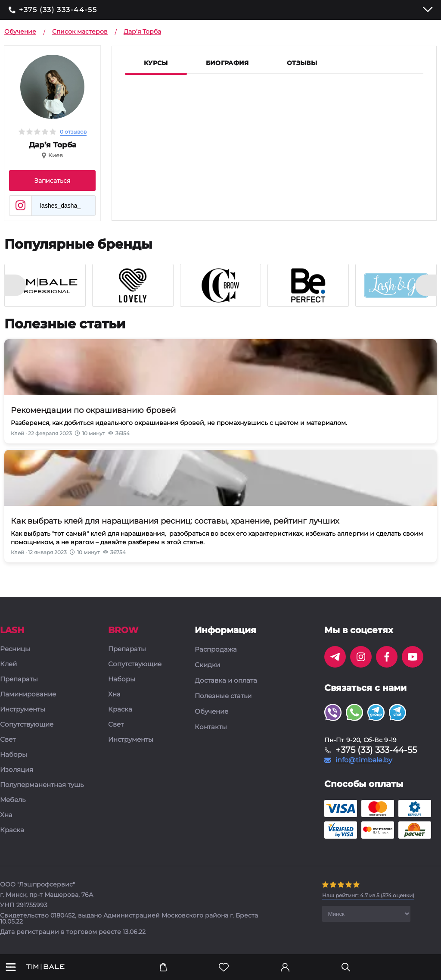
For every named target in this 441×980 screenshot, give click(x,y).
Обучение (211, 712)
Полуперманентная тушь (42, 785)
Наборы (14, 755)
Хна (6, 815)
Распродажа (216, 649)
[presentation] (15, 285)
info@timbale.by (364, 760)
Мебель (13, 800)
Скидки (207, 665)
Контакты (211, 727)
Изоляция (17, 770)
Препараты (19, 679)
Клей (8, 664)
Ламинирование (28, 694)
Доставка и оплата (226, 680)
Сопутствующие (27, 725)
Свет (8, 740)
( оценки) (368, 895)
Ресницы (15, 649)
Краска (12, 830)
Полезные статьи (223, 696)
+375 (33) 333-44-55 (58, 10)
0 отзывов (73, 132)
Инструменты (23, 710)
